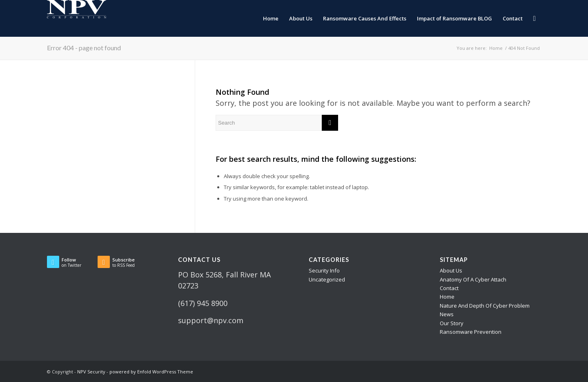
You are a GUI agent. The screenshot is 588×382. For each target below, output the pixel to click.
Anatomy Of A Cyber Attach (473, 279)
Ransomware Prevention (471, 332)
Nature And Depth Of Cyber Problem (485, 306)
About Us (451, 270)
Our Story (452, 323)
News (447, 314)
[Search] (535, 18)
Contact (449, 288)
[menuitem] (271, 18)
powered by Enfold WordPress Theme (151, 372)
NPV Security (91, 372)
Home (447, 297)
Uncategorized (327, 279)
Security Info (324, 270)
